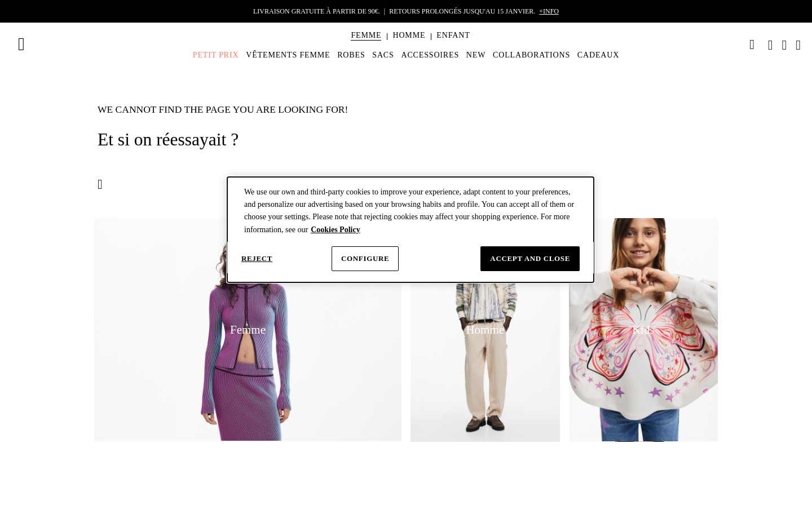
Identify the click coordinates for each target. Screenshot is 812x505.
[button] (366, 36)
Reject (257, 258)
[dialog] (411, 230)
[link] (752, 45)
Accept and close (530, 258)
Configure (365, 258)
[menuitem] (366, 45)
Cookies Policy (336, 230)
